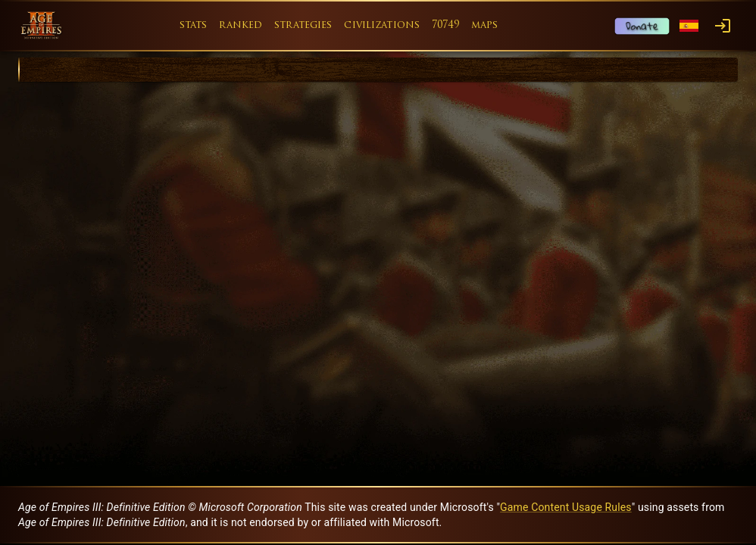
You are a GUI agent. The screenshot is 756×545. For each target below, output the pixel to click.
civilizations (382, 25)
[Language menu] (689, 26)
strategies (303, 25)
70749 (445, 25)
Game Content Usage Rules (566, 507)
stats (194, 25)
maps (485, 25)
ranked (241, 25)
